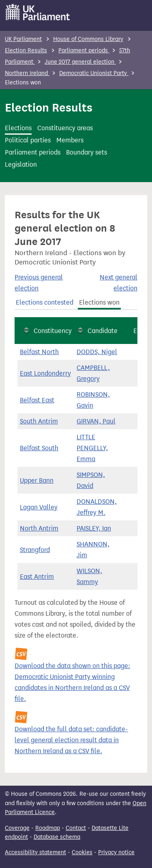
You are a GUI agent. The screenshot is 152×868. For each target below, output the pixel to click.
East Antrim (37, 577)
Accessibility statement (35, 852)
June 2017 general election (80, 62)
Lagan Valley (39, 507)
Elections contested (45, 302)
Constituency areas (65, 128)
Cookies (82, 852)
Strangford (35, 550)
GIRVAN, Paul (96, 421)
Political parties (28, 140)
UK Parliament (23, 39)
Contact (76, 828)
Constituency (53, 331)
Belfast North (39, 352)
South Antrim (39, 421)
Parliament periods (84, 50)
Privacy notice (116, 852)
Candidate (103, 331)
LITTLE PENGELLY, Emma (92, 448)
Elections (18, 128)
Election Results (26, 50)
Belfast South (39, 448)
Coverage (17, 828)
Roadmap (48, 828)
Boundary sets (87, 152)
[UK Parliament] (38, 12)
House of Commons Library (88, 39)
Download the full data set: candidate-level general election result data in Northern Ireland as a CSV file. (71, 740)
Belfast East (37, 400)
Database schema (57, 837)
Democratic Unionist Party (94, 73)
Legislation (21, 164)
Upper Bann (37, 480)
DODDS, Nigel (97, 352)
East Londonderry (45, 373)
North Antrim (39, 528)
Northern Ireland (27, 73)
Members (70, 140)
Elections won (99, 302)
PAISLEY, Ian (94, 528)
